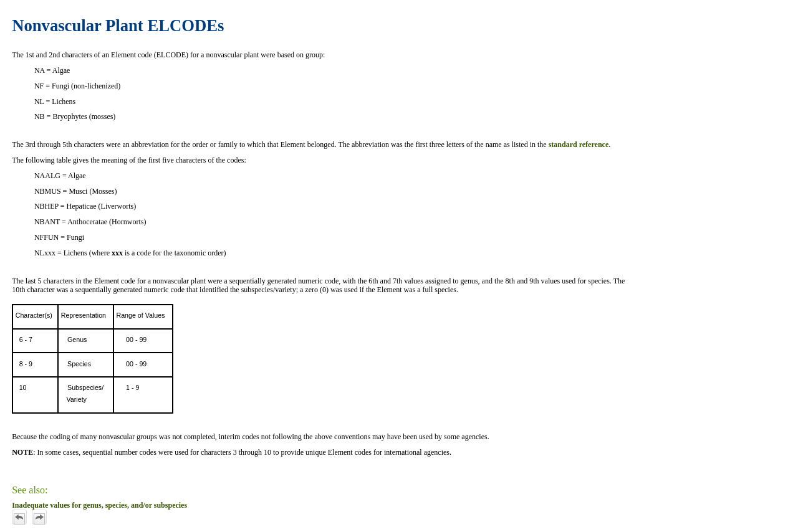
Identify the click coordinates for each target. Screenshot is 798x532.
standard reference (579, 145)
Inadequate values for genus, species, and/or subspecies (99, 505)
